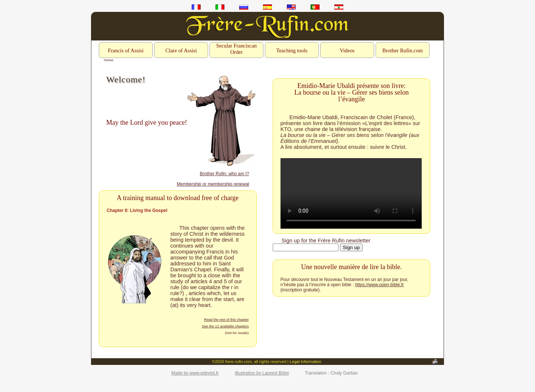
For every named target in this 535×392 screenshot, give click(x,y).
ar (339, 7)
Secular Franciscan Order (236, 49)
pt (315, 7)
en (291, 7)
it (220, 7)
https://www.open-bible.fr (380, 285)
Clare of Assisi (181, 50)
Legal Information (306, 362)
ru (244, 7)
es (267, 7)
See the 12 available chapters (225, 326)
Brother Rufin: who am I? (225, 174)
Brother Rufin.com (403, 50)
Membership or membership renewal (213, 184)
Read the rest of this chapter (226, 319)
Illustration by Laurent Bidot (262, 373)
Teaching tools (292, 50)
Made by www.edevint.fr (195, 373)
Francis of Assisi (126, 50)
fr (196, 7)
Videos (347, 50)
